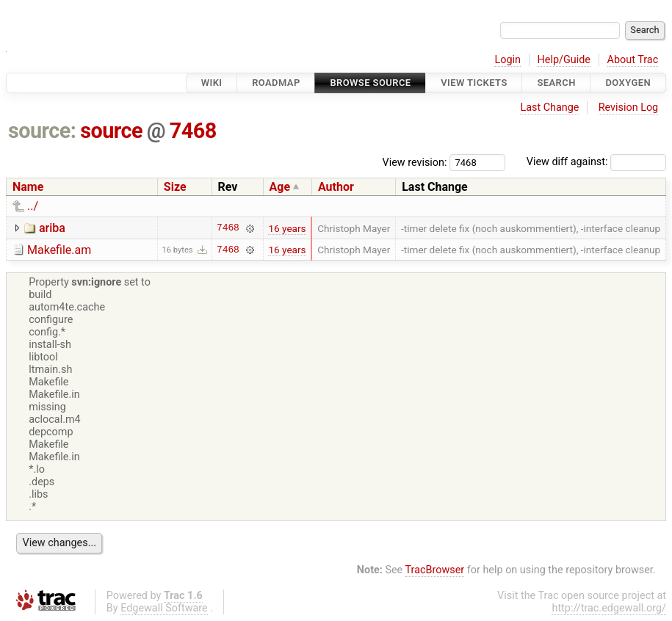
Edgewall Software (164, 608)
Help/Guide (564, 60)
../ (33, 206)
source (111, 131)
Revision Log (629, 108)
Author (336, 187)
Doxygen (628, 83)
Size (175, 187)
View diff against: (596, 162)
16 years (287, 228)
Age (280, 187)
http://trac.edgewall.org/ (609, 608)
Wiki (212, 83)
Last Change (549, 108)
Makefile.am (59, 250)
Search (556, 83)
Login (507, 60)
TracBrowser (435, 570)
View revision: (415, 162)
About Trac (633, 60)
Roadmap (276, 83)
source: (42, 131)
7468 (193, 131)
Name (28, 187)
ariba (52, 228)
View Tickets (474, 83)
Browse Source (370, 83)
